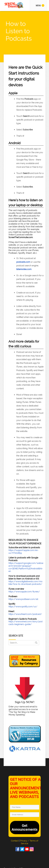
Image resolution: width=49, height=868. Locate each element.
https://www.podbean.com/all (23, 599)
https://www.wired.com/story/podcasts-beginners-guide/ (25, 623)
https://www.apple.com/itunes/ (24, 592)
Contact (15, 841)
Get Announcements (25, 828)
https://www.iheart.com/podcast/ (25, 614)
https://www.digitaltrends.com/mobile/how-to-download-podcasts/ (25, 583)
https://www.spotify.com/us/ (23, 607)
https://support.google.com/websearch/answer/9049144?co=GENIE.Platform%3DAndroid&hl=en (26, 567)
